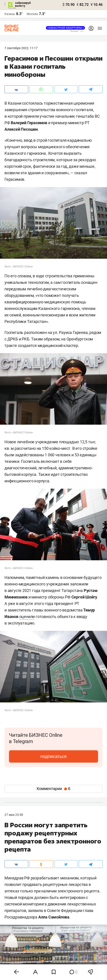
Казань (10, 14)
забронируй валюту (23, 4)
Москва (32, 14)
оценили (27, 617)
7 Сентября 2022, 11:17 (21, 48)
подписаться (53, 756)
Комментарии (53, 789)
